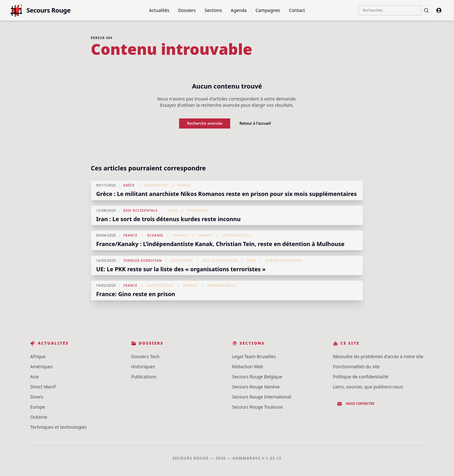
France (130, 235)
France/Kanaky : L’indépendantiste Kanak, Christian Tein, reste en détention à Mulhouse (220, 244)
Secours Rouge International (262, 397)
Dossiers (187, 10)
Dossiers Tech (145, 356)
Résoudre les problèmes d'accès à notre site (378, 356)
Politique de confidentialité (361, 377)
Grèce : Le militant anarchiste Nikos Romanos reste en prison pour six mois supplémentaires (226, 194)
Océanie (155, 235)
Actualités (159, 10)
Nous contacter (356, 404)
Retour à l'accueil (255, 123)
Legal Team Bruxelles (254, 356)
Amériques (41, 367)
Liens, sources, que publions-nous (368, 387)
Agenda (239, 10)
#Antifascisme (160, 285)
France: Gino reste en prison (136, 294)
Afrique (38, 356)
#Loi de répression (220, 261)
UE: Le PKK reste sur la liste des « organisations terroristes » (181, 269)
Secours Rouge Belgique (257, 377)
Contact (297, 10)
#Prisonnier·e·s (237, 235)
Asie (35, 377)
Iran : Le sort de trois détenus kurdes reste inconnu (168, 219)
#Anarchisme (156, 185)
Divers (37, 397)
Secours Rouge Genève (256, 387)
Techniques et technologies (58, 427)
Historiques (143, 367)
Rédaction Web (247, 367)
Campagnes (268, 10)
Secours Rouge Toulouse (257, 407)
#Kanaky (205, 235)
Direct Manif (43, 387)
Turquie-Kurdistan (143, 261)
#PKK (251, 261)
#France (180, 235)
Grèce (129, 185)
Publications (144, 377)
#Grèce (184, 185)
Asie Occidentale (140, 210)
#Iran (172, 210)
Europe (38, 407)
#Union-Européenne (284, 261)
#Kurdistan (198, 210)
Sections (213, 10)
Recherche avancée (205, 123)
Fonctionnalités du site (356, 367)
